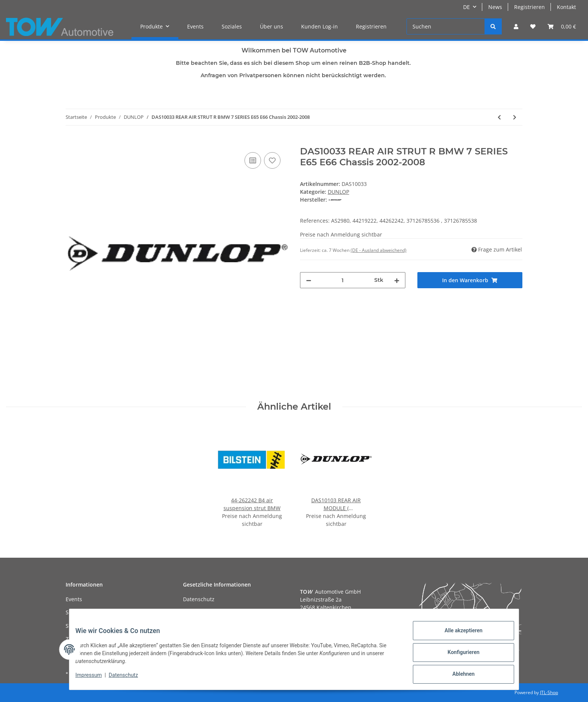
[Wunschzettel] (533, 26)
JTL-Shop (549, 692)
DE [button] (466, 7)
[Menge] (343, 280)
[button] (516, 26)
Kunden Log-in (319, 26)
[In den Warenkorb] (72, 142)
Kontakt (566, 7)
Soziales (232, 26)
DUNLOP (338, 192)
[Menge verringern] (309, 280)
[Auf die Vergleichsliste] (253, 160)
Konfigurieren (457, 656)
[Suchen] (446, 26)
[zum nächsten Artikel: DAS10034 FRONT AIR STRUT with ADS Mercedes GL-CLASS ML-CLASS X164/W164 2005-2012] (515, 117)
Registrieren (529, 7)
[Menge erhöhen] (397, 280)
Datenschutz (199, 599)
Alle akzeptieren (457, 636)
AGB (188, 612)
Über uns (271, 26)
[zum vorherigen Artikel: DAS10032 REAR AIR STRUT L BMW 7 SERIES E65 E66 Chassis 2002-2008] (499, 117)
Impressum (94, 679)
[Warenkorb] (562, 26)
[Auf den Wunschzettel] (272, 160)
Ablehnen (457, 675)
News (495, 7)
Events (195, 26)
